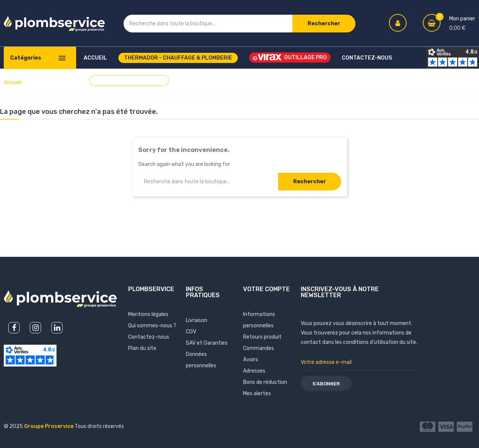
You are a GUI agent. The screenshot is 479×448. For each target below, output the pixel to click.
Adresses (254, 371)
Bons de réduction (265, 382)
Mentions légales (148, 314)
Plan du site (142, 348)
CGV (191, 332)
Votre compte (266, 289)
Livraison (197, 320)
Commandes (259, 348)
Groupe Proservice (49, 426)
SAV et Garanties (207, 343)
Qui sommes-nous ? (152, 326)
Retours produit (262, 337)
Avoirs (251, 360)
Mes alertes (257, 394)
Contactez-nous (149, 337)
